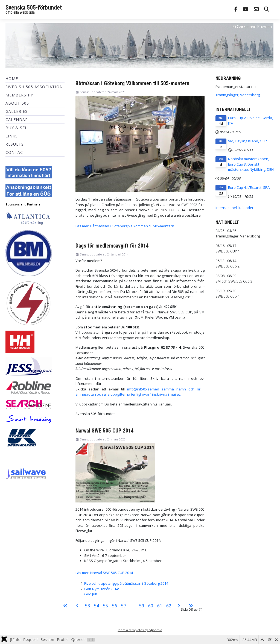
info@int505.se (139, 389)
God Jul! (91, 594)
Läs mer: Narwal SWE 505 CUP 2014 (104, 573)
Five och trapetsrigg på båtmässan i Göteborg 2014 (126, 583)
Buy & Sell (18, 128)
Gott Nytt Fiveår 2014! (102, 589)
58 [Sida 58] (133, 606)
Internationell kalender (234, 208)
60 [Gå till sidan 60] (151, 606)
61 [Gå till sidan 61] (160, 606)
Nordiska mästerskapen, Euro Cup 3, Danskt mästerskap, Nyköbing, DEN (251, 164)
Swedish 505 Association (34, 87)
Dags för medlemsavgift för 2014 (112, 246)
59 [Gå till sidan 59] (142, 606)
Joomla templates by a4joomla (140, 630)
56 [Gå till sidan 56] (115, 606)
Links (12, 136)
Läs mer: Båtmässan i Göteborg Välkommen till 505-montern (125, 226)
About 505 (17, 103)
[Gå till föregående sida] (77, 606)
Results (15, 144)
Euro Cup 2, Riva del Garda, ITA (250, 120)
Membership (19, 95)
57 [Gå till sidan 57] (124, 606)
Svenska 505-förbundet (34, 8)
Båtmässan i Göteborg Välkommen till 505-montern (132, 83)
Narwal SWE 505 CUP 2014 (105, 431)
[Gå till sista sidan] (191, 606)
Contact (16, 152)
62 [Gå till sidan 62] (169, 606)
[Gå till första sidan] (65, 606)
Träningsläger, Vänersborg (238, 95)
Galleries (17, 111)
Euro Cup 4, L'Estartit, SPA (249, 187)
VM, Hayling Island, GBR (247, 141)
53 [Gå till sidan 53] (87, 606)
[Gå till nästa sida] (179, 606)
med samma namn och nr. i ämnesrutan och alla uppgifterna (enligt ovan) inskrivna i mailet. (140, 392)
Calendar (17, 120)
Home (12, 79)
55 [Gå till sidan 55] (106, 606)
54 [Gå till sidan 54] (97, 606)
